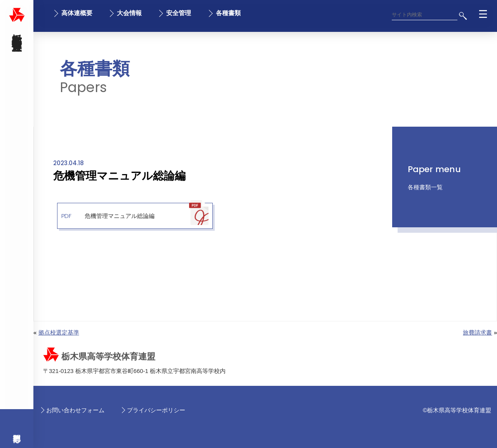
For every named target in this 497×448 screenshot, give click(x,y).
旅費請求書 (477, 332)
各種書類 (228, 13)
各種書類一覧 (425, 187)
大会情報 (129, 13)
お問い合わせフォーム (75, 410)
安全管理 (179, 13)
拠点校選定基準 (59, 332)
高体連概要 (77, 13)
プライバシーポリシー (156, 410)
